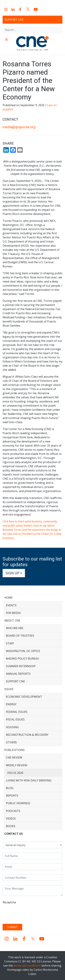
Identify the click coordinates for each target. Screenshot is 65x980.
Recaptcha (9, 902)
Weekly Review (17, 765)
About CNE (12, 620)
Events (11, 605)
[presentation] (29, 913)
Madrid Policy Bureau (22, 659)
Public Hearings (18, 803)
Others (11, 742)
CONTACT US (14, 834)
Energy (11, 704)
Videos (11, 819)
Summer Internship (21, 666)
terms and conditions (27, 966)
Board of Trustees (20, 636)
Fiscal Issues (15, 719)
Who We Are (15, 628)
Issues (9, 689)
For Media (13, 613)
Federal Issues (17, 712)
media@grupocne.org (19, 127)
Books (11, 826)
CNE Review (14, 757)
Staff (10, 643)
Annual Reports (18, 674)
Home (8, 598)
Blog (10, 788)
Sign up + (14, 573)
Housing (12, 727)
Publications (14, 750)
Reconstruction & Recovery (27, 735)
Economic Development (24, 697)
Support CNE (14, 20)
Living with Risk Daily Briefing (29, 780)
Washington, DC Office (23, 651)
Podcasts (13, 811)
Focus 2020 (15, 773)
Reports (12, 796)
